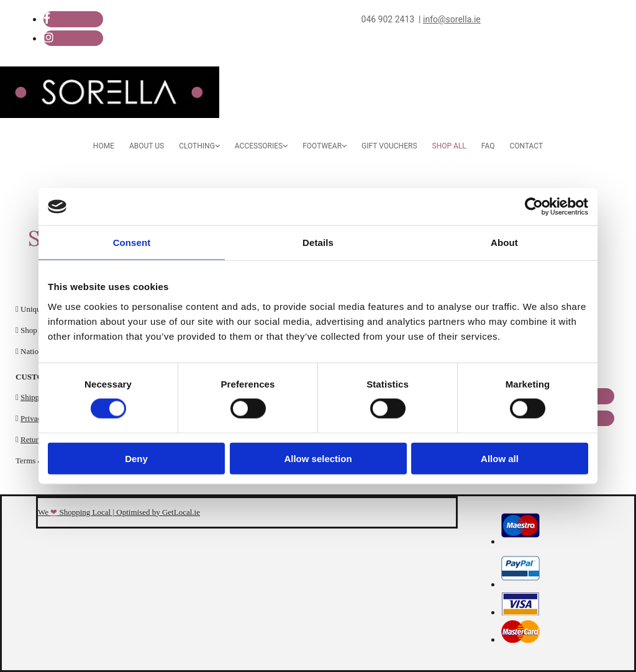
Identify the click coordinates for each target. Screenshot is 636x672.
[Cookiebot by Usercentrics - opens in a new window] (534, 207)
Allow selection (318, 458)
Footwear (322, 146)
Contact (526, 146)
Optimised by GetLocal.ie (158, 512)
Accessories (259, 146)
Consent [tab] (132, 243)
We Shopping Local (74, 512)
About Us (147, 146)
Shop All (449, 146)
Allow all (500, 458)
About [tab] (504, 243)
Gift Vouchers (389, 146)
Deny (136, 458)
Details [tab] (318, 243)
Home (104, 146)
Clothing (197, 146)
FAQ (488, 146)
